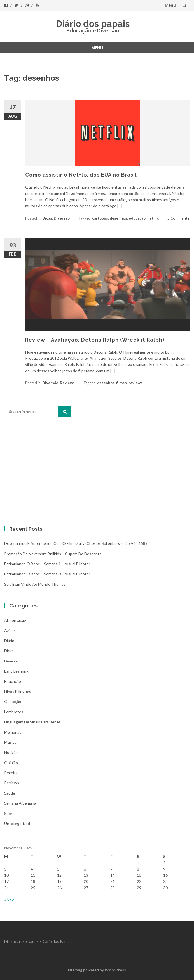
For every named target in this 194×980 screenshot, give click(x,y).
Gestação (13, 701)
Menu (170, 5)
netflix (153, 218)
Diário (9, 641)
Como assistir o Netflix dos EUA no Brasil (81, 175)
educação (137, 218)
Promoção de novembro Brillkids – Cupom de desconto (53, 554)
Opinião (11, 763)
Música (10, 742)
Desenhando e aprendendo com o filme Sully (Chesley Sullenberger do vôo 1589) (76, 543)
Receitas (12, 773)
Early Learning (16, 671)
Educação (13, 681)
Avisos (10, 630)
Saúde (10, 793)
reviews (135, 383)
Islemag (75, 970)
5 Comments (178, 218)
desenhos (118, 218)
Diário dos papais (93, 24)
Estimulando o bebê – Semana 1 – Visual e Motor (47, 564)
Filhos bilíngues (18, 691)
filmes (121, 383)
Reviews (67, 383)
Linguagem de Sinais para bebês (32, 722)
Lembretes (14, 712)
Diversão (62, 218)
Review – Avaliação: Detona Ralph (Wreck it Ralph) (95, 340)
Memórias (13, 732)
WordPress (115, 970)
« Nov (9, 900)
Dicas (47, 218)
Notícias (11, 752)
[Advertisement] (97, 473)
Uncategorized (17, 823)
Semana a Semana (20, 803)
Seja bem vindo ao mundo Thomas (35, 584)
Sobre (9, 813)
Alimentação (15, 620)
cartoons (100, 218)
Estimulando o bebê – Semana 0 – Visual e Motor (47, 574)
